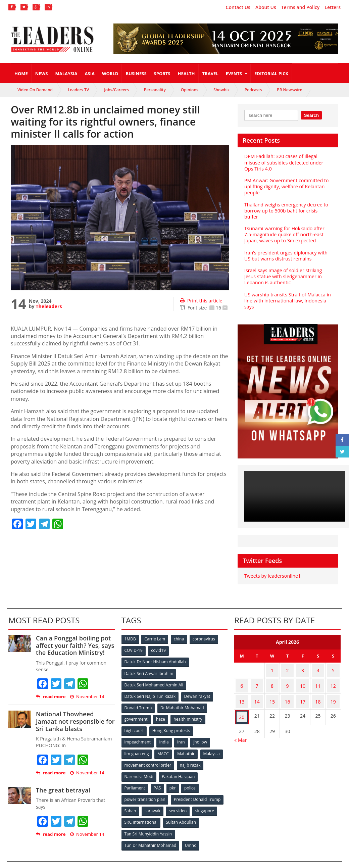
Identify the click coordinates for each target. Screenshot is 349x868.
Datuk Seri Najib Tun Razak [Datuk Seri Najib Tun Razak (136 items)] (150, 689)
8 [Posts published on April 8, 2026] (272, 676)
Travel (210, 74)
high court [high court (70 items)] (134, 722)
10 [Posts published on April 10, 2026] (303, 676)
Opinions (190, 90)
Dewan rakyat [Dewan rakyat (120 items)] (197, 689)
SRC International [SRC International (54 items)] (141, 810)
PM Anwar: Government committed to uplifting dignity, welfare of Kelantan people (286, 186)
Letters (333, 7)
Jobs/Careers (116, 90)
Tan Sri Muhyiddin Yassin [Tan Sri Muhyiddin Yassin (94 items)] (148, 822)
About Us (266, 7)
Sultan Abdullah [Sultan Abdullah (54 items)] (181, 810)
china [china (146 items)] (180, 633)
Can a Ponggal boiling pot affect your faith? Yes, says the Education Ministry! (74, 639)
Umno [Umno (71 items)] (191, 833)
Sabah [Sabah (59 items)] (131, 799)
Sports (162, 74)
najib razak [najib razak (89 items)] (190, 755)
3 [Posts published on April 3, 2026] (303, 663)
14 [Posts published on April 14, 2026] (257, 689)
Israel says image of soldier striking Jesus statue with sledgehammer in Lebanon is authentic (282, 270)
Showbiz (221, 90)
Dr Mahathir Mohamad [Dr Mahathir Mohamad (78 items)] (183, 700)
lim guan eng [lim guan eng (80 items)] (137, 744)
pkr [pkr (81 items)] (174, 777)
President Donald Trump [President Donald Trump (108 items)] (197, 788)
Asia (90, 74)
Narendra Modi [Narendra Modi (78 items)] (139, 766)
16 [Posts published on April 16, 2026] (288, 689)
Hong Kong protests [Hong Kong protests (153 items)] (172, 722)
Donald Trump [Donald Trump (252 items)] (138, 700)
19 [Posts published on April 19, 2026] (333, 689)
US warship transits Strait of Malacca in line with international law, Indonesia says (287, 294)
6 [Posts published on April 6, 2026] (242, 676)
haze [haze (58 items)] (161, 711)
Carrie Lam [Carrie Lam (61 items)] (156, 633)
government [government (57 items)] (136, 711)
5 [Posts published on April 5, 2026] (333, 663)
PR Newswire (289, 90)
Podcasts (253, 90)
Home (21, 74)
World (110, 74)
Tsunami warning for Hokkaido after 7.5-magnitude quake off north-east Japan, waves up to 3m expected (284, 228)
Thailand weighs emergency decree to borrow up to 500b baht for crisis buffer (288, 208)
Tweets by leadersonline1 (272, 570)
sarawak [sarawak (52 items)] (153, 799)
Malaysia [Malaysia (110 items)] (213, 744)
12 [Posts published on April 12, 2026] (333, 676)
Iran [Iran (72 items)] (182, 733)
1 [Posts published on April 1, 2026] (272, 663)
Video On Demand (35, 90)
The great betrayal (63, 784)
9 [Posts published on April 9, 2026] (288, 676)
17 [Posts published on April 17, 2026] (303, 689)
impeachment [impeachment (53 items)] (138, 733)
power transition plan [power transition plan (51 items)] (145, 788)
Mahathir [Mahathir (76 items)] (187, 744)
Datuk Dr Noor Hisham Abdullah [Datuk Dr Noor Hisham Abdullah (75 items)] (155, 655)
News (42, 74)
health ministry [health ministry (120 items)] (189, 711)
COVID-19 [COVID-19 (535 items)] (134, 644)
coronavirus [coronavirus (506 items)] (206, 633)
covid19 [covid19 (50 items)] (159, 644)
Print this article (201, 301)
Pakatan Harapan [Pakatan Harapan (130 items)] (179, 766)
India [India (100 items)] (165, 733)
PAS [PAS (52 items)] (158, 777)
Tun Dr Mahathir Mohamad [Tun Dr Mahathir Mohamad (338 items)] (151, 833)
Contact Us (238, 7)
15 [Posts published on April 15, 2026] (272, 689)
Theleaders (48, 306)
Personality (155, 90)
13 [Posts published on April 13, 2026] (242, 689)
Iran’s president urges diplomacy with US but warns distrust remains (285, 249)
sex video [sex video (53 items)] (179, 799)
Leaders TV (78, 90)
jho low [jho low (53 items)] (202, 733)
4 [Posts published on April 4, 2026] (318, 663)
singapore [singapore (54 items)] (207, 799)
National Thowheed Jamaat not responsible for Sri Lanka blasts (75, 715)
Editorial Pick (271, 74)
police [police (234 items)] (192, 777)
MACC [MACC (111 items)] (164, 744)
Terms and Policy (301, 7)
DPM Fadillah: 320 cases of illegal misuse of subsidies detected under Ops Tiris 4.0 (283, 162)
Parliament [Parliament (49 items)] (135, 777)
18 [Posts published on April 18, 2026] (318, 689)
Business (136, 74)
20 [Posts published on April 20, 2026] (242, 702)
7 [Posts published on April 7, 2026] (257, 676)
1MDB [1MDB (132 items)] (131, 633)
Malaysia (66, 74)
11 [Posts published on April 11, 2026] (318, 676)
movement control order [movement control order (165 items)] (148, 755)
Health (186, 74)
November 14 (87, 691)
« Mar (240, 724)
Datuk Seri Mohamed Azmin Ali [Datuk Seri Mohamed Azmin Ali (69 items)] (154, 678)
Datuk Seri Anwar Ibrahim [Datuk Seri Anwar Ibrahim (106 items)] (149, 666)
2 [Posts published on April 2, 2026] (288, 663)
